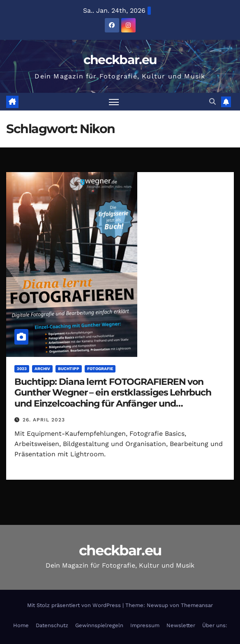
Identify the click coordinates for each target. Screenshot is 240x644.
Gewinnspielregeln (99, 625)
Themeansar (197, 605)
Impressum (145, 625)
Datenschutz (52, 625)
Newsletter (181, 625)
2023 (22, 369)
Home (21, 625)
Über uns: (215, 625)
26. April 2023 (44, 420)
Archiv (42, 369)
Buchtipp (69, 369)
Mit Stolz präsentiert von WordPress (75, 605)
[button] (212, 102)
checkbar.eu (120, 60)
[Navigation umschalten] (114, 102)
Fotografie (100, 369)
